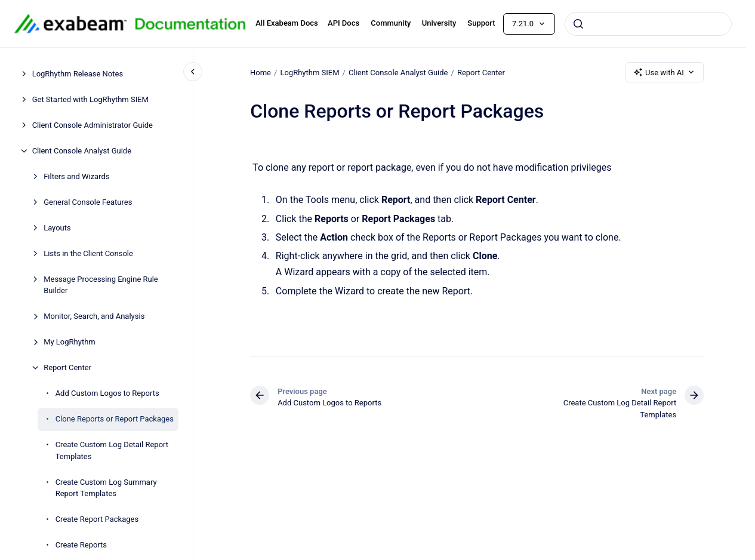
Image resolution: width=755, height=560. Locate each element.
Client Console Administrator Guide (93, 125)
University (439, 23)
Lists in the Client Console (88, 253)
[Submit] (578, 24)
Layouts (57, 228)
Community (391, 23)
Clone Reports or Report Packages (115, 419)
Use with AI (665, 72)
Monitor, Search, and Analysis (94, 316)
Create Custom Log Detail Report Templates (112, 450)
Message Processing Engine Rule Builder (101, 285)
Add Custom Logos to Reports (107, 393)
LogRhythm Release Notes (78, 74)
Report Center (67, 367)
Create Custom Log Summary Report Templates (106, 488)
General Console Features (88, 202)
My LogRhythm (70, 342)
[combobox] (648, 24)
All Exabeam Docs (287, 23)
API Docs (343, 23)
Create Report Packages (97, 519)
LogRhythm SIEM (309, 72)
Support (481, 23)
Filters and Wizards (76, 176)
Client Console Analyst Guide (82, 151)
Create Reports (81, 545)
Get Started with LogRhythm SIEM (90, 99)
